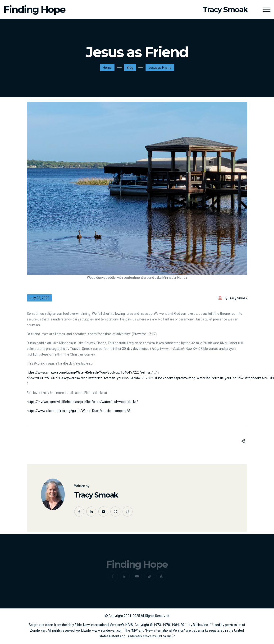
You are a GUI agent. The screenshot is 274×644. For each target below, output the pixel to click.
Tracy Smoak (96, 495)
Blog (130, 68)
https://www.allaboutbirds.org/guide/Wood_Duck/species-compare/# (78, 411)
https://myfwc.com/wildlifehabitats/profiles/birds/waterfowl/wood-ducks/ (82, 402)
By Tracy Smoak (235, 298)
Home (107, 68)
